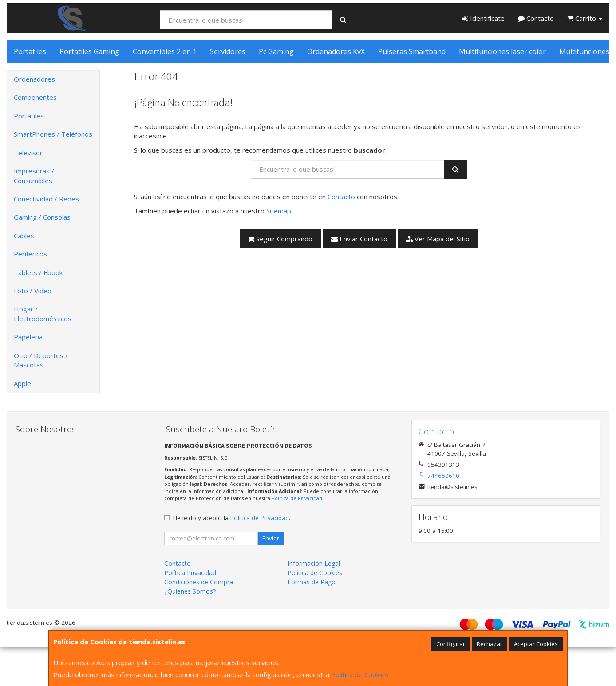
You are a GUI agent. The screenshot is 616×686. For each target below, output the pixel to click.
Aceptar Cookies (536, 644)
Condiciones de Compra (199, 582)
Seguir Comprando (280, 239)
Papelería (28, 337)
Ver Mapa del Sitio (438, 239)
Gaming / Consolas (42, 217)
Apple (22, 383)
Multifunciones (584, 51)
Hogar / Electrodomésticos (43, 313)
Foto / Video (33, 291)
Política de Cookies (360, 674)
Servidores (228, 51)
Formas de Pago (312, 582)
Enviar (271, 538)
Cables (24, 236)
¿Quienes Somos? (190, 591)
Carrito (585, 18)
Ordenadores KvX (336, 51)
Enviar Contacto (359, 239)
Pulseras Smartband (412, 51)
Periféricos (30, 254)
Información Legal (314, 563)
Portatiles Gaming (89, 51)
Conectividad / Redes (46, 199)
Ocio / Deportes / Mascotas (41, 360)
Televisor (28, 153)
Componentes (35, 97)
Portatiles (30, 51)
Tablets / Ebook (38, 272)
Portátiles (29, 116)
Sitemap (279, 211)
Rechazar (490, 644)
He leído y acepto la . (232, 518)
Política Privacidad (190, 573)
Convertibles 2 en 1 (165, 51)
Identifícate (484, 18)
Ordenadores (34, 79)
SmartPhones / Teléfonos (53, 134)
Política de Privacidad (297, 498)
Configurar (451, 644)
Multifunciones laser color (502, 51)
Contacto (536, 18)
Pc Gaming (276, 51)
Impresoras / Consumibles (34, 175)
